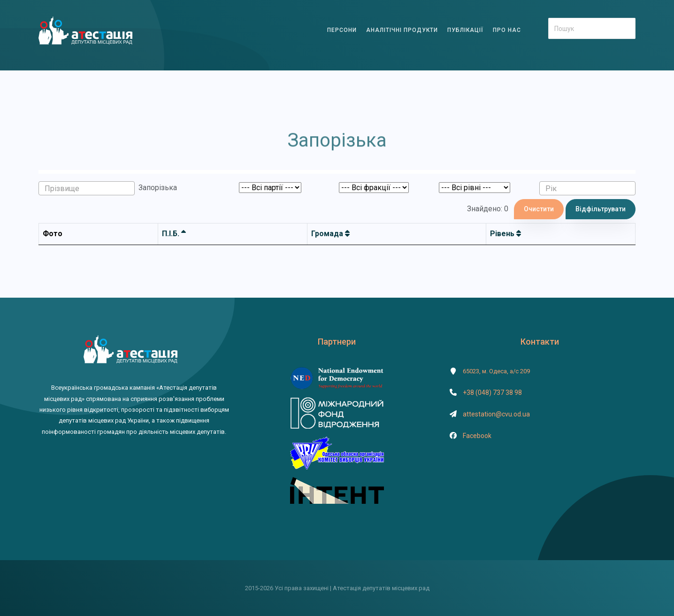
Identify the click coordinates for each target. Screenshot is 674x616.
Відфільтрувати (601, 209)
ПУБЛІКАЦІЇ (465, 30)
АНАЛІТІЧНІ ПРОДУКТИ (402, 30)
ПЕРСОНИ (342, 30)
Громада (330, 234)
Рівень (505, 234)
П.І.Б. (174, 234)
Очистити (539, 209)
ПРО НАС (507, 30)
